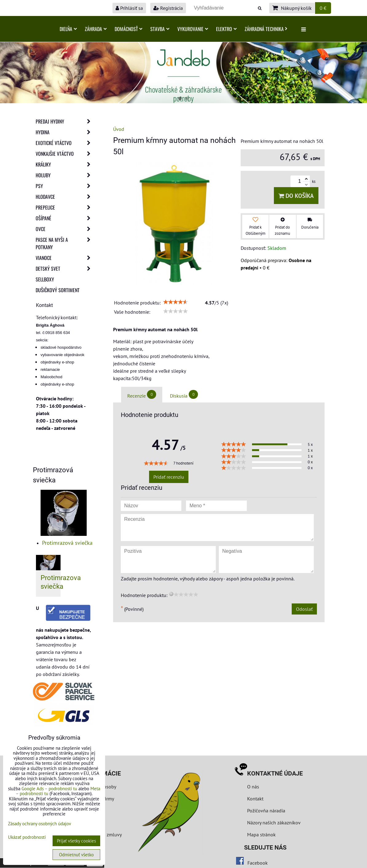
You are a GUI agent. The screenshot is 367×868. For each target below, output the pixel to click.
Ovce (65, 229)
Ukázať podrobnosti (27, 837)
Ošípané (65, 218)
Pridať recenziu (169, 477)
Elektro (226, 29)
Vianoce (65, 258)
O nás (253, 787)
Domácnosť (128, 29)
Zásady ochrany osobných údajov (39, 824)
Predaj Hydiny (65, 121)
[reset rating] (171, 594)
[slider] (176, 302)
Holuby (65, 175)
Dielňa (68, 29)
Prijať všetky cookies (76, 841)
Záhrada (96, 29)
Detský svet (65, 269)
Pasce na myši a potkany (65, 243)
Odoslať (304, 609)
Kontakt (255, 799)
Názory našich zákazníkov (274, 823)
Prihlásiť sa (129, 8)
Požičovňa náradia (266, 811)
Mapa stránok (261, 835)
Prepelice (65, 207)
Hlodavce (65, 197)
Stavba (160, 29)
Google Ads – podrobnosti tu (49, 789)
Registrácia (168, 8)
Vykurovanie (193, 29)
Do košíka (296, 196)
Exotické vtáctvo (65, 143)
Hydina (65, 132)
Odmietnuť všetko (76, 855)
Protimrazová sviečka (67, 543)
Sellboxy (45, 279)
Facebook (258, 863)
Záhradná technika (266, 29)
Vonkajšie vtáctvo (65, 154)
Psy (65, 186)
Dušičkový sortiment (58, 290)
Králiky (65, 164)
